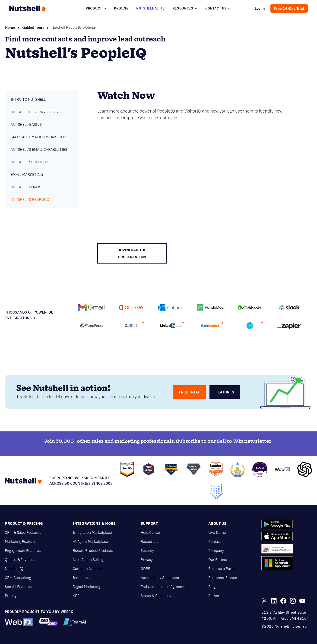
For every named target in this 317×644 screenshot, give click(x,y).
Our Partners (219, 559)
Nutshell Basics (26, 124)
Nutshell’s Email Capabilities (39, 149)
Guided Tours (33, 27)
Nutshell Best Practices (34, 112)
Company (216, 550)
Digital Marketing (86, 587)
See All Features (18, 587)
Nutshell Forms (26, 187)
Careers (215, 596)
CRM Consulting (18, 578)
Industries (81, 578)
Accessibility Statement (160, 578)
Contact (215, 541)
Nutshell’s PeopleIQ (30, 199)
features (225, 392)
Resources (149, 541)
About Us (217, 523)
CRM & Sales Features (23, 532)
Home (10, 27)
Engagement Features (23, 550)
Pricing (11, 596)
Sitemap (300, 626)
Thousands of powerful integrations (29, 315)
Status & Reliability (156, 596)
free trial (189, 392)
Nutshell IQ (14, 569)
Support (149, 523)
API (76, 596)
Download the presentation (132, 253)
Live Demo (217, 532)
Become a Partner (223, 569)
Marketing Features (21, 541)
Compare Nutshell (88, 569)
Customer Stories (223, 578)
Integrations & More (94, 523)
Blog (212, 587)
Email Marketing (27, 174)
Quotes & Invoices (20, 559)
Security (147, 550)
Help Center (151, 532)
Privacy (147, 559)
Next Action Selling (88, 559)
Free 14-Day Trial (289, 8)
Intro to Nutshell (28, 99)
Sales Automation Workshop (38, 137)
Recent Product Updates (93, 550)
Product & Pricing (24, 523)
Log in (260, 8)
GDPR (146, 569)
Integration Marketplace (92, 532)
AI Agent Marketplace (90, 541)
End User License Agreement (165, 587)
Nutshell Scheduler (30, 162)
